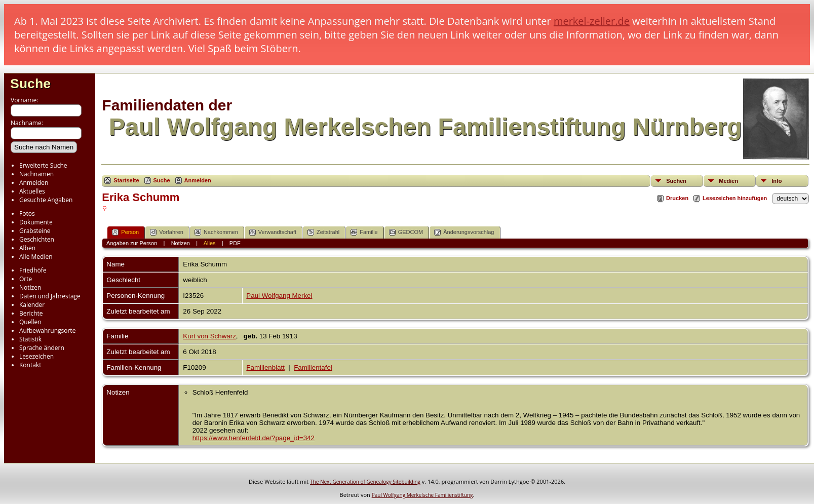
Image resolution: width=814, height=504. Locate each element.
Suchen (676, 181)
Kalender (32, 305)
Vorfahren (167, 232)
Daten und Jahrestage (50, 296)
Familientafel (313, 367)
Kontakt (30, 365)
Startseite (126, 180)
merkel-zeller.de (592, 21)
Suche (30, 84)
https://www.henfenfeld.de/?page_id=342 (254, 438)
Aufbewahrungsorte (47, 331)
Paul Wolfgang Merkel (279, 296)
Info (777, 181)
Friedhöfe (33, 270)
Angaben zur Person (132, 243)
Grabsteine (35, 231)
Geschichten (37, 239)
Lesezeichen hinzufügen (735, 198)
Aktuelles (32, 191)
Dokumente (36, 222)
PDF (235, 243)
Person (125, 232)
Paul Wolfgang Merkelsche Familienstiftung (422, 495)
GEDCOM (406, 232)
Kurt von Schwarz (209, 336)
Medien (728, 181)
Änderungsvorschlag (464, 232)
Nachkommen (216, 232)
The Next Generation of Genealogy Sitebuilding (365, 482)
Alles (210, 243)
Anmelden (34, 183)
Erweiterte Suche (43, 165)
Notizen (30, 287)
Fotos (27, 214)
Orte (26, 279)
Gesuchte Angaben (46, 200)
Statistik (30, 339)
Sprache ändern (42, 348)
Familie (364, 232)
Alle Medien (36, 257)
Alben (27, 248)
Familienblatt (265, 367)
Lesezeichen (36, 356)
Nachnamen (36, 174)
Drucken (677, 198)
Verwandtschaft (273, 232)
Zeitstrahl (323, 232)
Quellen (30, 322)
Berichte (31, 313)
